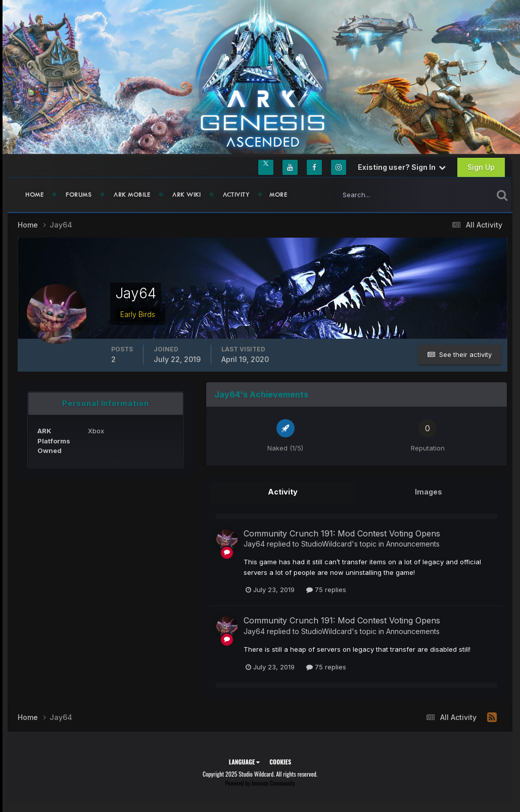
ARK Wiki (186, 195)
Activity (236, 195)
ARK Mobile (132, 195)
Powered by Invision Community (260, 782)
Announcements (413, 543)
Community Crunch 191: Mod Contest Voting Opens (342, 532)
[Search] (381, 195)
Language (244, 761)
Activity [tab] (283, 492)
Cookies (280, 761)
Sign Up (481, 167)
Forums (79, 195)
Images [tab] (429, 492)
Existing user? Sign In (402, 167)
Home (34, 195)
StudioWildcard (326, 543)
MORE (278, 195)
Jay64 (254, 543)
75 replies (326, 589)
